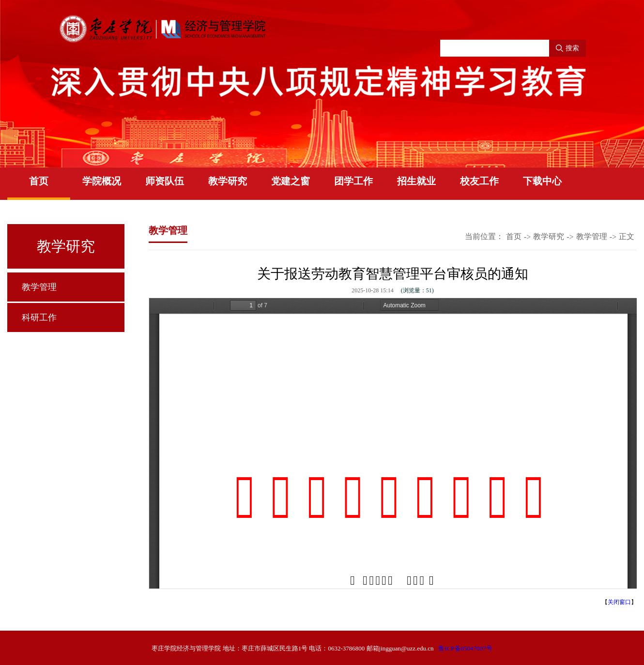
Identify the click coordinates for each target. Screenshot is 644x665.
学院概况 (102, 181)
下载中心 (542, 181)
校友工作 (479, 181)
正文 (627, 236)
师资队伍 (165, 181)
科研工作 (39, 317)
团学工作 (353, 181)
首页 (39, 181)
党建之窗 (291, 181)
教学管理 (39, 287)
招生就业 (416, 181)
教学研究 (228, 181)
